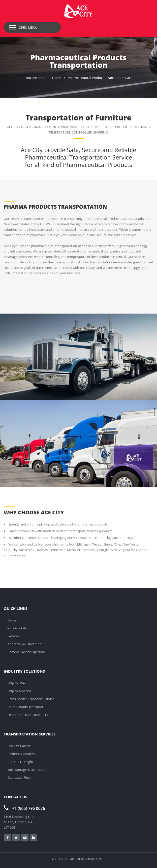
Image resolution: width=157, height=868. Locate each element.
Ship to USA (16, 683)
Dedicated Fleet (19, 777)
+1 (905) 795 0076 (24, 808)
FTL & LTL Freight (20, 762)
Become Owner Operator (26, 652)
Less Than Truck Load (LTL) (28, 715)
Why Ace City (17, 628)
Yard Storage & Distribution (28, 770)
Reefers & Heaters (21, 754)
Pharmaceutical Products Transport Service (100, 78)
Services (14, 636)
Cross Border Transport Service (31, 699)
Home (57, 78)
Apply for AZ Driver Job (24, 644)
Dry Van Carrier (19, 746)
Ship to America (19, 691)
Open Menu (28, 27)
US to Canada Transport (25, 707)
